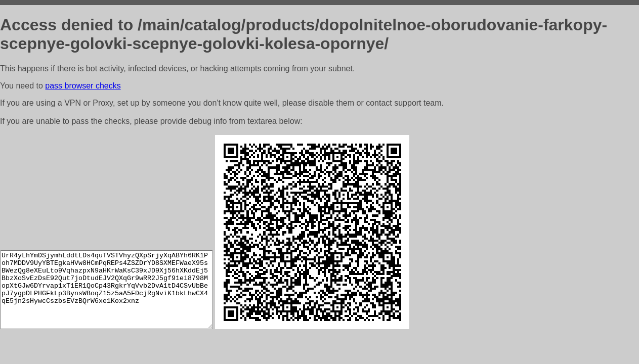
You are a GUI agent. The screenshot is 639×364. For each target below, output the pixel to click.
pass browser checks (83, 86)
